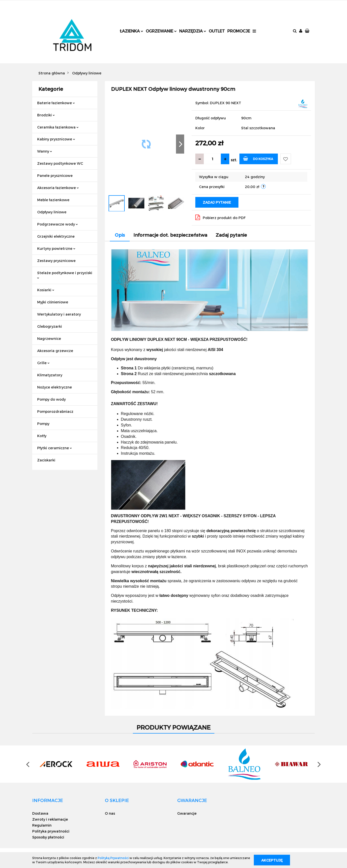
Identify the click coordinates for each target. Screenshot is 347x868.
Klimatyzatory (50, 375)
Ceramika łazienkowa (58, 127)
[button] (308, 31)
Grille (43, 363)
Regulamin (42, 825)
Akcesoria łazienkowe (58, 188)
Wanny (45, 151)
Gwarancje (187, 813)
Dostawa (40, 813)
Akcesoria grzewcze (55, 351)
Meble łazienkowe (53, 200)
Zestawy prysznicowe (56, 261)
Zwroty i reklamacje (50, 819)
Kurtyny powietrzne (56, 248)
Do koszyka (258, 158)
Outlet (217, 31)
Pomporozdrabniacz (55, 411)
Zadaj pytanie (217, 202)
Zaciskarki (46, 460)
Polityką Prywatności (113, 858)
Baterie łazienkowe (56, 103)
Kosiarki (46, 290)
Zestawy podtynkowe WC (60, 163)
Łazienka (131, 31)
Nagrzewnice (49, 338)
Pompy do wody (51, 399)
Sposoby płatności (48, 837)
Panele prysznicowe (55, 176)
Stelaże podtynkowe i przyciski (65, 275)
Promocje (239, 31)
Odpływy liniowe (52, 212)
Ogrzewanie (161, 31)
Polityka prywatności (51, 831)
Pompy (43, 424)
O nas (110, 813)
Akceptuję (272, 860)
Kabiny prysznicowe (56, 139)
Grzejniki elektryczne (56, 236)
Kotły (42, 436)
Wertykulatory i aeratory (59, 314)
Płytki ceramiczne (55, 448)
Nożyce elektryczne (55, 387)
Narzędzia (193, 31)
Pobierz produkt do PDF (220, 217)
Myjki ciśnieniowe (53, 302)
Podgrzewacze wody (58, 224)
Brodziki (46, 115)
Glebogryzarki (50, 326)
